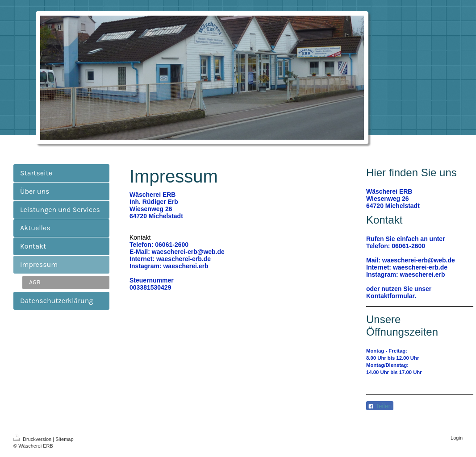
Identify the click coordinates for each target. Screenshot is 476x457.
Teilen (380, 406)
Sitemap (64, 439)
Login (457, 438)
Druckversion (33, 439)
